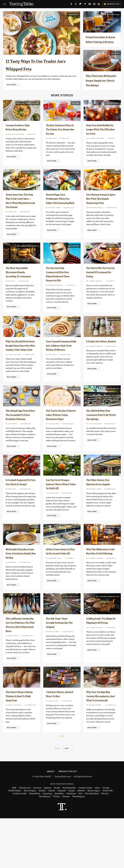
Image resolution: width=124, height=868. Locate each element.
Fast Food (115, 58)
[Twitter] (76, 5)
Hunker (42, 840)
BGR (14, 837)
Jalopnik (62, 840)
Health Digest (15, 840)
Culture (76, 112)
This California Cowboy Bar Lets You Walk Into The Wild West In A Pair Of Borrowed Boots (20, 668)
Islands (52, 840)
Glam (97, 837)
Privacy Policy (68, 821)
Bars (37, 638)
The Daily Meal (92, 843)
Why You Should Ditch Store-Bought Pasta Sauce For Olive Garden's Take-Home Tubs (21, 370)
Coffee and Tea (113, 715)
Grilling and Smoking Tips (108, 638)
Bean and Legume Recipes (28, 112)
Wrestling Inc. (79, 846)
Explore (48, 837)
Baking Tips (74, 340)
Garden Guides (85, 837)
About (51, 821)
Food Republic (69, 837)
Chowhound (25, 837)
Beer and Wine (113, 14)
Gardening (74, 491)
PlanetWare (35, 843)
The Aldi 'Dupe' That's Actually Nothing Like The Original (61, 664)
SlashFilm (59, 843)
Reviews (76, 715)
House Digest (30, 840)
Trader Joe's (73, 14)
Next (67, 798)
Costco (76, 564)
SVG (80, 843)
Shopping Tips (113, 418)
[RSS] (99, 5)
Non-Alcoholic (113, 112)
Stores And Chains (71, 638)
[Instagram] (94, 5)
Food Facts (34, 491)
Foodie (57, 837)
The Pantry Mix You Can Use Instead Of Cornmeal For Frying (100, 290)
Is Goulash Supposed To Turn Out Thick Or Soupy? (20, 517)
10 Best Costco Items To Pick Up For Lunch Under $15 (60, 590)
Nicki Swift (108, 840)
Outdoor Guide (20, 843)
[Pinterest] (85, 5)
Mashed (81, 840)
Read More (12, 85)
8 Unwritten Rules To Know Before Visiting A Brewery (101, 42)
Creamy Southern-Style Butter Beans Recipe (18, 139)
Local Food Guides (31, 186)
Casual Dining (33, 340)
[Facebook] (71, 5)
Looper (72, 840)
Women (66, 846)
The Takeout (45, 846)
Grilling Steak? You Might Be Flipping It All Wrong (100, 664)
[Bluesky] (90, 5)
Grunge (106, 837)
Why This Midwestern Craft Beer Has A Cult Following (101, 590)
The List (105, 843)
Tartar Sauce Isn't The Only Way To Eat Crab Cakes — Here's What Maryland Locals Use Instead (21, 216)
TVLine (56, 846)
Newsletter (112, 4)
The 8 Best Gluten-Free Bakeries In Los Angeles (100, 517)
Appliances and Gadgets (28, 263)
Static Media (45, 826)
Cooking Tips (73, 186)
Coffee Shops (33, 715)
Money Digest (94, 840)
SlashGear (71, 843)
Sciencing (47, 843)
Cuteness (37, 837)
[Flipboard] (80, 5)
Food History (73, 263)
